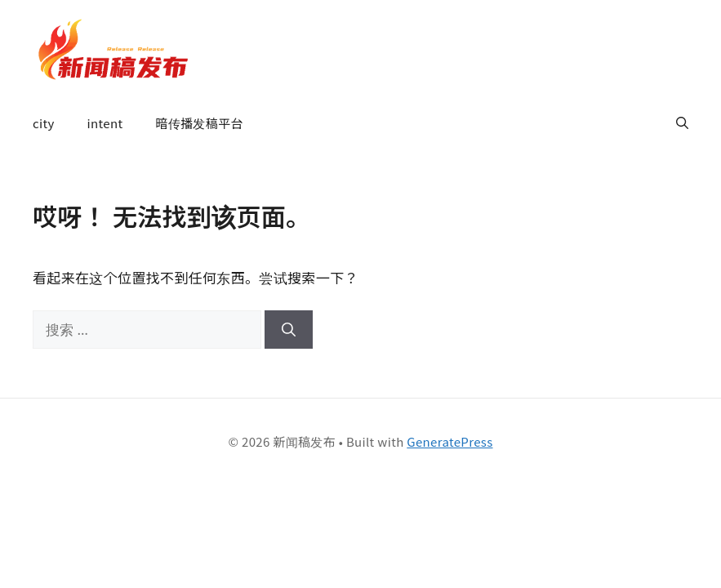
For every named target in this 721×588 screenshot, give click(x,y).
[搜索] (289, 330)
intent (105, 123)
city (44, 123)
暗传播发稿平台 (199, 123)
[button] (682, 123)
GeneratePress (450, 441)
